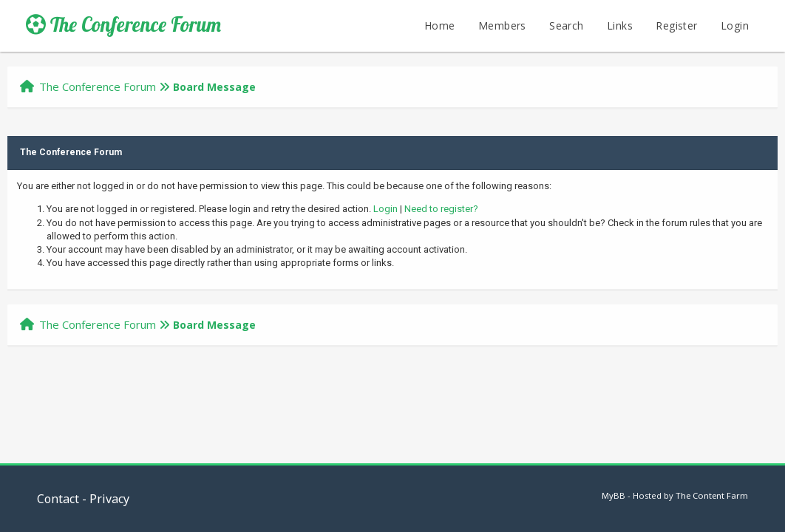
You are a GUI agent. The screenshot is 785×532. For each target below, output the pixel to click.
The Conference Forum (123, 24)
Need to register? (441, 209)
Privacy (109, 499)
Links (620, 25)
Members (502, 25)
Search (566, 25)
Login (735, 25)
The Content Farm (712, 495)
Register (676, 25)
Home (440, 25)
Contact (58, 499)
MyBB (614, 495)
